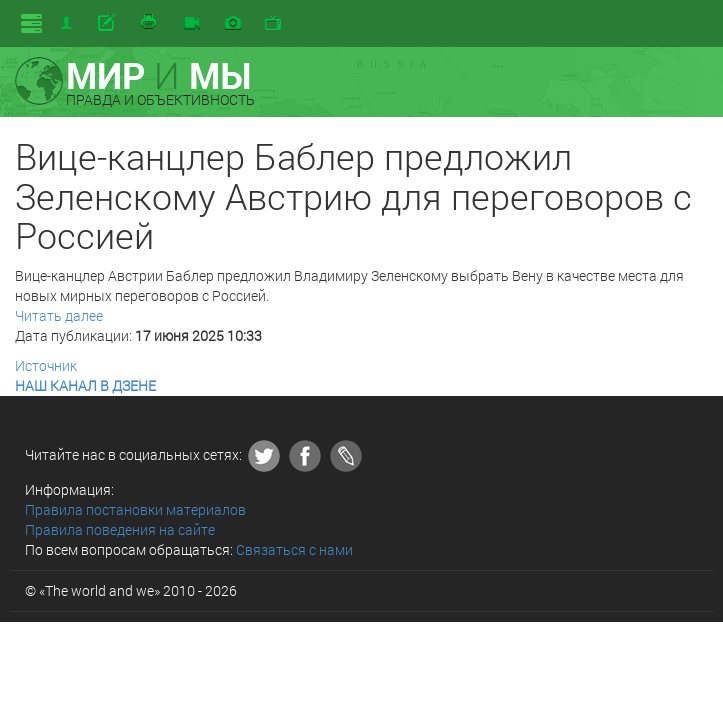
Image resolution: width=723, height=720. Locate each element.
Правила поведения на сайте (120, 529)
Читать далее (59, 315)
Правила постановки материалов (135, 509)
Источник (46, 365)
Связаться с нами (294, 549)
